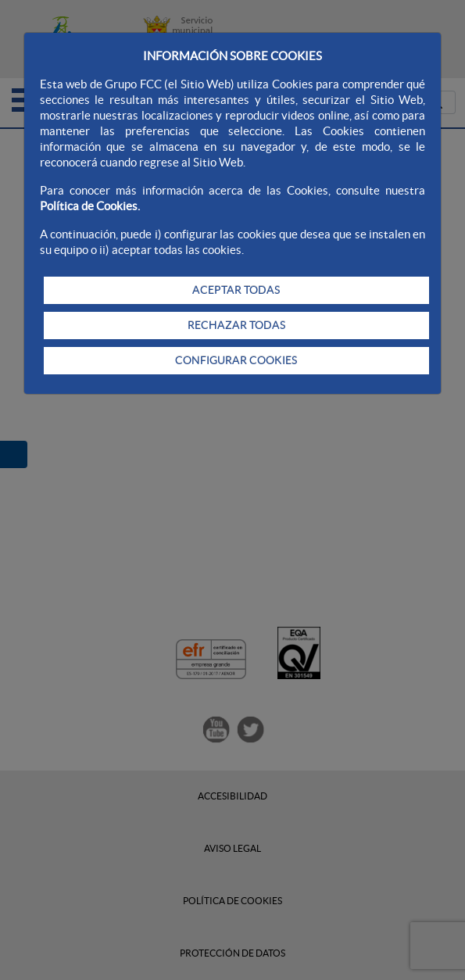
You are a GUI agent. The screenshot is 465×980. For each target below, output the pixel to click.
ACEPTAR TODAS (236, 290)
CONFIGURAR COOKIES (236, 360)
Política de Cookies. (90, 206)
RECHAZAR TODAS (236, 325)
